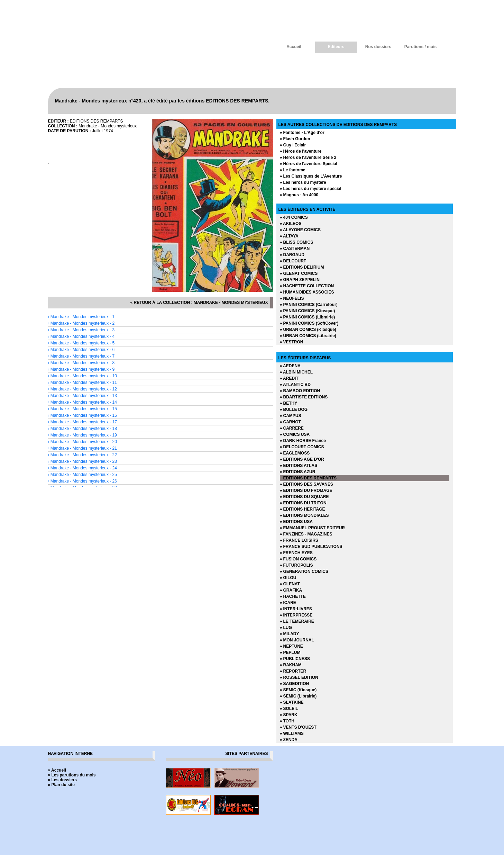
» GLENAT (290, 584)
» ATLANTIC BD (295, 385)
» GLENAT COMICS (299, 273)
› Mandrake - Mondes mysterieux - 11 (83, 382)
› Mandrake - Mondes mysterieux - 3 (81, 330)
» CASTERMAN (295, 249)
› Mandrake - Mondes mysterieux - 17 (83, 422)
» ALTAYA (289, 236)
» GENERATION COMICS (304, 571)
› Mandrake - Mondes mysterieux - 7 (81, 356)
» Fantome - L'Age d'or (302, 133)
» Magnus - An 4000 (299, 195)
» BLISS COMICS (297, 242)
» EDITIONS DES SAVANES (306, 484)
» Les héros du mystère (303, 182)
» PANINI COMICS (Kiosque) (308, 311)
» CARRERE (292, 428)
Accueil (294, 47)
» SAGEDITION (295, 684)
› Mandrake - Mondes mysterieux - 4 (81, 336)
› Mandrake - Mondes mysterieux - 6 (81, 350)
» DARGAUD (292, 255)
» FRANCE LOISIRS (299, 540)
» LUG (286, 628)
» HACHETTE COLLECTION (307, 286)
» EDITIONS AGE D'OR (302, 459)
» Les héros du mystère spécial (311, 189)
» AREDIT (289, 378)
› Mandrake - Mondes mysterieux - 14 (83, 402)
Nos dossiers (378, 47)
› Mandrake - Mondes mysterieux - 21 (83, 448)
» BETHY (289, 403)
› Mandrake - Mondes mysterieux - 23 (83, 461)
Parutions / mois (420, 47)
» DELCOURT (293, 261)
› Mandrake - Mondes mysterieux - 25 (83, 475)
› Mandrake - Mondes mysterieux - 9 (81, 369)
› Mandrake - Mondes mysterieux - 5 (81, 343)
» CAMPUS (291, 416)
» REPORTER (293, 671)
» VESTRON (292, 342)
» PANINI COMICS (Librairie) (308, 317)
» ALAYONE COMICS (300, 230)
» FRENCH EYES (296, 553)
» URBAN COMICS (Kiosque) (308, 330)
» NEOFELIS (292, 298)
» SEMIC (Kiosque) (298, 690)
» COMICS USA (295, 434)
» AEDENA (290, 366)
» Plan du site (61, 785)
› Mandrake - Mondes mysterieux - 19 (83, 435)
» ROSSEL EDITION (299, 677)
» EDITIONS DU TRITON (303, 503)
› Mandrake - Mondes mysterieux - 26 (83, 481)
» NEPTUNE (291, 646)
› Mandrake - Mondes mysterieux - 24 (83, 468)
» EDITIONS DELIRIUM (302, 267)
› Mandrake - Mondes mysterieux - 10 (83, 376)
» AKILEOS (291, 224)
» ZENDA (289, 740)
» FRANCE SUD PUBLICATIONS (311, 547)
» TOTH (287, 721)
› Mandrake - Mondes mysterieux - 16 (83, 415)
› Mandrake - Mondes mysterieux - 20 (83, 442)
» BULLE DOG (294, 409)
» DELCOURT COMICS (302, 447)
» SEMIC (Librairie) (298, 696)
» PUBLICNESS (295, 659)
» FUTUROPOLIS (296, 565)
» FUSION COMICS (298, 559)
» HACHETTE (293, 596)
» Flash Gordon (295, 139)
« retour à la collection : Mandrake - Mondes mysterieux (199, 303)
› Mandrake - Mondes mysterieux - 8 (81, 363)
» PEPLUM (290, 652)
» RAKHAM (291, 665)
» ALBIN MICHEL (296, 372)
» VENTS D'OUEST (298, 727)
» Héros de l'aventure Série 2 (308, 157)
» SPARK (289, 715)
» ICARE (288, 603)
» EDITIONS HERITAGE (303, 509)
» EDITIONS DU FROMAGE (306, 490)
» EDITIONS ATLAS (299, 466)
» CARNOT (290, 422)
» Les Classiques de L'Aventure (311, 176)
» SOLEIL (289, 709)
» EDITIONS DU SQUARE (304, 497)
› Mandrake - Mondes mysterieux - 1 (81, 317)
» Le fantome (293, 170)
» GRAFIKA (291, 590)
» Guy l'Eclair (293, 145)
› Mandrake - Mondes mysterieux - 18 (83, 429)
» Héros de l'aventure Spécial (309, 164)
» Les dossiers (62, 780)
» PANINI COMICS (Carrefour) (309, 305)
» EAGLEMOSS (295, 453)
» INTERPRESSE (296, 615)
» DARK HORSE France (303, 441)
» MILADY (290, 634)
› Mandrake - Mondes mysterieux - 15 (83, 409)
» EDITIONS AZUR (298, 472)
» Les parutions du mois (72, 775)
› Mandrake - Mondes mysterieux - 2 (81, 323)
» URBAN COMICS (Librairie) (308, 336)
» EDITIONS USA (296, 522)
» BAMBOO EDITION (300, 391)
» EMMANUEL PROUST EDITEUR (312, 528)
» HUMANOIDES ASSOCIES (307, 292)
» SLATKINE (292, 702)
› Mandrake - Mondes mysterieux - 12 (83, 389)
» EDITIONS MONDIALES (304, 515)
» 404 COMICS (294, 217)
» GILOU (288, 578)
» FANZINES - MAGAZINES (306, 534)
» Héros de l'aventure (301, 151)
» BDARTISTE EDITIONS (304, 397)
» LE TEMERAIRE (297, 621)
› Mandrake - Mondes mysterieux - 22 (83, 455)
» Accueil (57, 770)
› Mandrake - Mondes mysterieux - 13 (83, 396)
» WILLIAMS (292, 733)
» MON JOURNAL (297, 640)
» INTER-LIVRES (296, 609)
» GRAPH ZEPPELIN (300, 280)
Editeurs (336, 47)
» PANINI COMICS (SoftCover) (309, 323)
